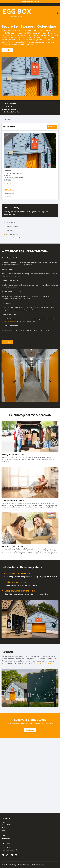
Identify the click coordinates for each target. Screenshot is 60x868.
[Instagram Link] (7, 855)
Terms (3, 827)
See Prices (7, 50)
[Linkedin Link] (16, 855)
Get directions (9, 184)
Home (3, 822)
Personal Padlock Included (30, 2)
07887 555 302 (6, 847)
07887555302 (9, 190)
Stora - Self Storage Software (35, 865)
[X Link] (12, 855)
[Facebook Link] (3, 855)
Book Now (7, 342)
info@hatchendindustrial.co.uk (11, 850)
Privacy (4, 830)
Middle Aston (9, 127)
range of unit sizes (8, 321)
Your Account (6, 825)
